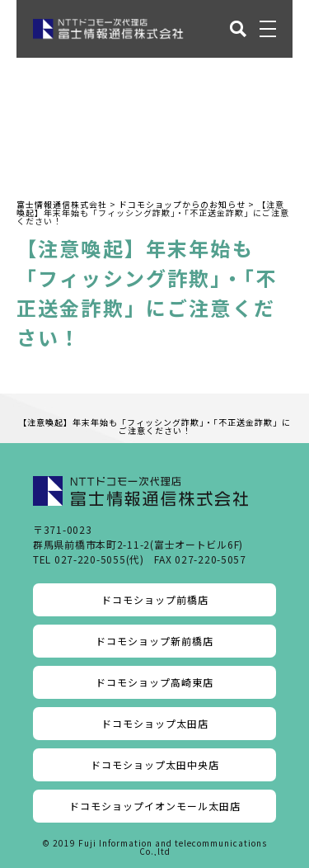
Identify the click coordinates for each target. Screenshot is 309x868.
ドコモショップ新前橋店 (154, 641)
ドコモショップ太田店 (155, 723)
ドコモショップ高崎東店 (154, 682)
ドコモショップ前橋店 (155, 599)
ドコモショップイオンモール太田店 (155, 806)
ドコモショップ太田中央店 (155, 764)
